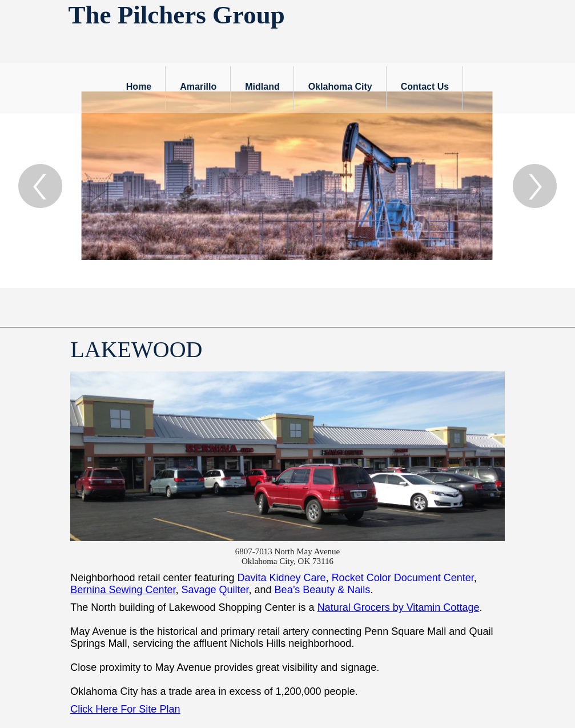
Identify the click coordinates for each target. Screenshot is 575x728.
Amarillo (198, 87)
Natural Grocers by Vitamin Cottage (399, 607)
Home (139, 87)
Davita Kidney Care (282, 578)
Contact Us (425, 87)
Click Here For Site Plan (125, 709)
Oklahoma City (340, 87)
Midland (262, 87)
